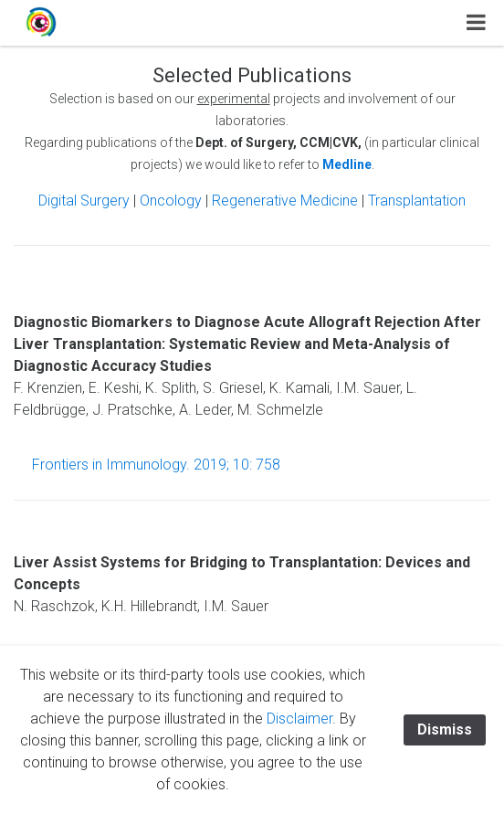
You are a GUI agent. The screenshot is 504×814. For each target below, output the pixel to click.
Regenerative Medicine (287, 201)
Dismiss (445, 729)
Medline (347, 164)
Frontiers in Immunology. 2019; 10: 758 (156, 465)
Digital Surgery (86, 201)
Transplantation (417, 201)
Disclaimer (299, 719)
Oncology (171, 201)
